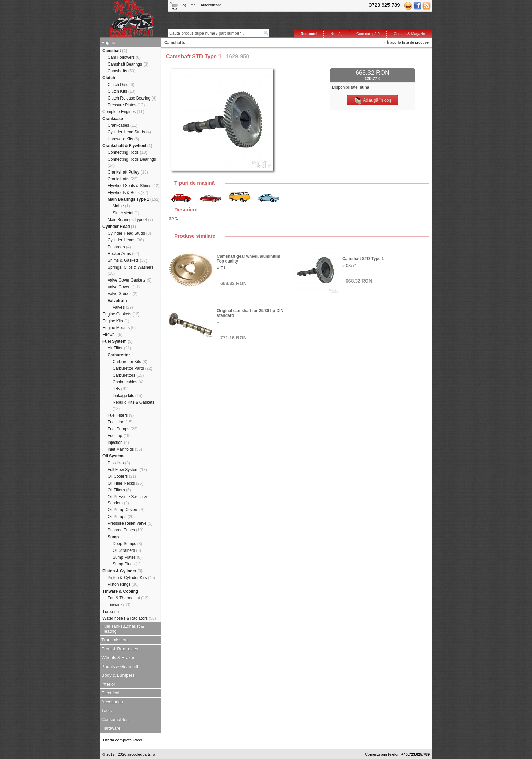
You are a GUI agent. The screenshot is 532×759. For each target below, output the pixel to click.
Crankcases (122, 125)
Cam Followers (124, 57)
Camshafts (121, 71)
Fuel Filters (121, 415)
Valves (123, 307)
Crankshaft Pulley (128, 172)
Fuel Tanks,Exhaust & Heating (123, 629)
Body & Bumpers (118, 675)
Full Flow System (127, 470)
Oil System (113, 456)
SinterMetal (126, 213)
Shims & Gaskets (127, 260)
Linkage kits (128, 396)
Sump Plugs (127, 564)
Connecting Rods (127, 152)
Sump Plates (127, 557)
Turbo (111, 612)
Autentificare (211, 5)
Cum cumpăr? (368, 34)
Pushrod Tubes (125, 530)
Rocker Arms (123, 254)
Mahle (121, 206)
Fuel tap (119, 436)
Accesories (112, 702)
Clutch (109, 78)
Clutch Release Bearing (132, 98)
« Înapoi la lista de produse (406, 42)
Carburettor (119, 355)
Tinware (119, 605)
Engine (108, 43)
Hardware (111, 728)
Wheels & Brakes (118, 658)
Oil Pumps (121, 517)
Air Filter (119, 348)
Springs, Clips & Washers (131, 270)
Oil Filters (119, 490)
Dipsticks (119, 463)
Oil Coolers (122, 476)
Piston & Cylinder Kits (131, 578)
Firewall (112, 335)
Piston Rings (123, 584)
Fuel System (118, 341)
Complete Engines (123, 112)
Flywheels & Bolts (128, 193)
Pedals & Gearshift (120, 666)
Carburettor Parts (132, 368)
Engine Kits (116, 321)
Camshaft (115, 51)
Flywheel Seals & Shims (134, 186)
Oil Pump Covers (126, 510)
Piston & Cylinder (122, 571)
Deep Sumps (127, 544)
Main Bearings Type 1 (134, 199)
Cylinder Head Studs (129, 132)
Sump (113, 537)
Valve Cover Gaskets (130, 280)
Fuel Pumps (123, 429)
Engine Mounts (119, 328)
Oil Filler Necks (125, 483)
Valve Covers (124, 287)
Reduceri (309, 34)
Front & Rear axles (120, 649)
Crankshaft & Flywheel (127, 146)
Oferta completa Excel (123, 740)
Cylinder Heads (126, 240)
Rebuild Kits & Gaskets (134, 405)
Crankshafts (123, 179)
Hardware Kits (123, 139)
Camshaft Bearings (128, 64)
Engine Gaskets (121, 314)
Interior (108, 684)
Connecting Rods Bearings (132, 162)
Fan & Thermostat (128, 598)
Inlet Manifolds (125, 449)
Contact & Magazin (409, 34)
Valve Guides (123, 294)
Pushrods (119, 247)
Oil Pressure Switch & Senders (127, 500)
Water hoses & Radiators (129, 618)
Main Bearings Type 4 (130, 220)
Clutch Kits (121, 91)
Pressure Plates (126, 105)
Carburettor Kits (130, 362)
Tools (107, 711)
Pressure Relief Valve (130, 523)
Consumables (115, 719)
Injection (118, 442)
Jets (121, 389)
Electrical (110, 693)
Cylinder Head (119, 227)
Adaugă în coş (373, 101)
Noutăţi (336, 34)
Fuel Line (120, 422)
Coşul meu (184, 5)
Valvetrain (117, 301)
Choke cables (128, 382)
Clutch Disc (121, 85)
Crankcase (113, 119)
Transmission (115, 640)
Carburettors (128, 375)
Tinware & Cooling (120, 591)
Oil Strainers (127, 550)
